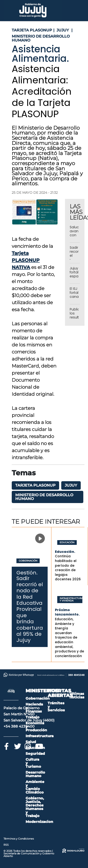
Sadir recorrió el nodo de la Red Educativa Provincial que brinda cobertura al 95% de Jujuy (30, 609)
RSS (6, 845)
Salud (31, 742)
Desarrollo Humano (35, 774)
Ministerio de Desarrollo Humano (44, 497)
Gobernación (28, 561)
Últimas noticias (77, 695)
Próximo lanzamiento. (67, 612)
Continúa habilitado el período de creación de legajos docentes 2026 (68, 568)
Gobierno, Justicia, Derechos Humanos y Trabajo (35, 807)
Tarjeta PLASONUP (35, 485)
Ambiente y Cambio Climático (35, 787)
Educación (67, 542)
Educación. (65, 552)
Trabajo (33, 717)
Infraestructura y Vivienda (70, 600)
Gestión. (27, 573)
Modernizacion (39, 822)
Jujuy (71, 485)
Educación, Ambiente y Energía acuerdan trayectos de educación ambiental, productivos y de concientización (69, 637)
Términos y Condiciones (19, 839)
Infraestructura (40, 736)
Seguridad (35, 754)
